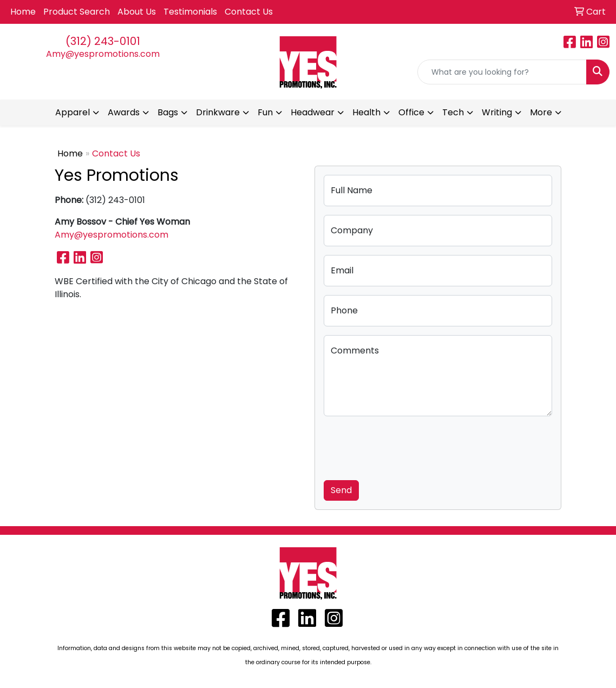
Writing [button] (497, 112)
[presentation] (406, 446)
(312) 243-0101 (103, 41)
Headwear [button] (313, 112)
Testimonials (190, 12)
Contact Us (249, 12)
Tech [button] (453, 112)
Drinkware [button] (218, 112)
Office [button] (411, 112)
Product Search (77, 12)
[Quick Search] (502, 72)
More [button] (541, 112)
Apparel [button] (73, 112)
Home (23, 12)
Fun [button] (265, 112)
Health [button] (366, 112)
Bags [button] (168, 112)
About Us (137, 12)
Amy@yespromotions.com (103, 54)
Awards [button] (124, 112)
